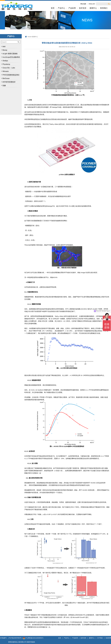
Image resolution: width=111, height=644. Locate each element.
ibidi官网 (108, 638)
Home (29, 37)
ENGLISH (92, 4)
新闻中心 (35, 37)
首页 (60, 638)
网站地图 (83, 4)
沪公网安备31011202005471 (33, 638)
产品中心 (67, 638)
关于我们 (100, 638)
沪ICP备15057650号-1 (15, 638)
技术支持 (83, 638)
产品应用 (75, 638)
